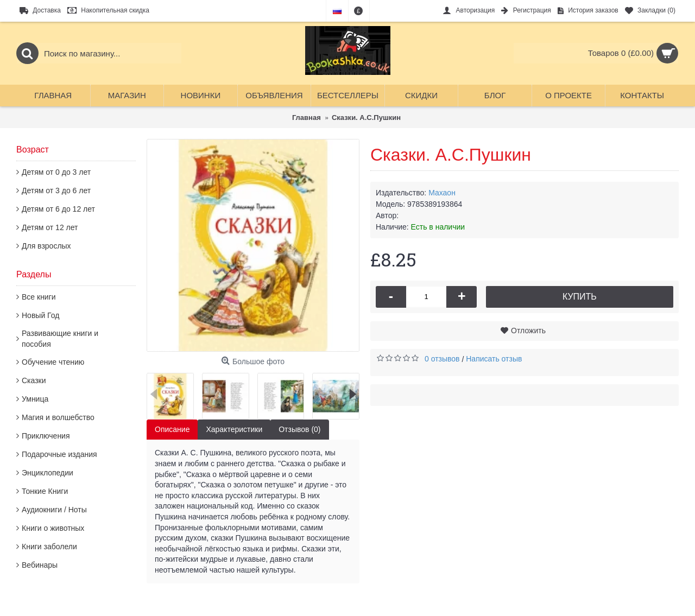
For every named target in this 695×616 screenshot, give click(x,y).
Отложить (528, 331)
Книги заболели (49, 547)
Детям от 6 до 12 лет (58, 209)
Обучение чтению (53, 362)
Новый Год (40, 315)
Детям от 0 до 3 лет (56, 172)
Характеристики (234, 429)
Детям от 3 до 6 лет (56, 190)
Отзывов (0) (299, 429)
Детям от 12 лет (50, 227)
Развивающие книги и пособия (60, 339)
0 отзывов (442, 359)
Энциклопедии (48, 473)
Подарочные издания (59, 454)
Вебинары (40, 565)
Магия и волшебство (58, 417)
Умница (35, 399)
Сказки (34, 380)
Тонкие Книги (45, 491)
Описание (172, 429)
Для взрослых (46, 246)
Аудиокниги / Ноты (54, 510)
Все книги (39, 297)
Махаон (442, 193)
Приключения (46, 436)
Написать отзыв (494, 359)
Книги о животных (53, 528)
